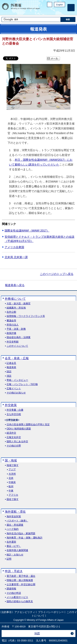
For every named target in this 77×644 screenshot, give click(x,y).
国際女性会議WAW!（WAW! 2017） (27, 231)
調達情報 (11, 589)
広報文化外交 (14, 437)
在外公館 (11, 312)
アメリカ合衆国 (14, 247)
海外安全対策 (14, 517)
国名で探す (13, 499)
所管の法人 (13, 325)
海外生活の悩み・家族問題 (21, 534)
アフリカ (13, 495)
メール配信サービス (17, 597)
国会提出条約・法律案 (19, 337)
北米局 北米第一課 (16, 257)
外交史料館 (13, 342)
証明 (9, 559)
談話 (9, 372)
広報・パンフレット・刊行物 (22, 384)
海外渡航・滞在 (15, 512)
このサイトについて (17, 346)
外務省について (15, 299)
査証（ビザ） (14, 546)
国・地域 (11, 460)
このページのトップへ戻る (57, 274)
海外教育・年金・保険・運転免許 (25, 538)
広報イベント (14, 389)
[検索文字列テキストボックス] (31, 19)
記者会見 (11, 363)
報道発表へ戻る (15, 285)
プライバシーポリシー (51, 612)
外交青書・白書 (15, 410)
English (60, 5)
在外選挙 (11, 542)
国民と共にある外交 (17, 442)
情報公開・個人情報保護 (20, 580)
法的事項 (6, 612)
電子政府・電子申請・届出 (21, 576)
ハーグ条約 (13, 529)
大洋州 (12, 474)
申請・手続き (14, 571)
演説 (9, 376)
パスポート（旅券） (17, 521)
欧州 (11, 487)
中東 (11, 491)
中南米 (12, 482)
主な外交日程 (14, 414)
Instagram (58, 11)
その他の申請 (14, 593)
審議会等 (11, 321)
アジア (12, 470)
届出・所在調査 (15, 525)
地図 (37, 633)
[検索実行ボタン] (68, 19)
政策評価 (11, 333)
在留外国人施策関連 (17, 550)
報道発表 (11, 367)
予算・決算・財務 (16, 329)
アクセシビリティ (25, 612)
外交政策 (11, 405)
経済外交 (11, 433)
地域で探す (13, 465)
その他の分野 (14, 446)
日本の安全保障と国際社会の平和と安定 (28, 425)
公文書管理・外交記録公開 (21, 585)
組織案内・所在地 (16, 308)
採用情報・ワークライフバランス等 (26, 316)
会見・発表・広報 (17, 358)
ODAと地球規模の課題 (19, 429)
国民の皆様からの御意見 (20, 602)
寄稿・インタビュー (17, 380)
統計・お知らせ (15, 555)
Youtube (63, 11)
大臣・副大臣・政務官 (19, 304)
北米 (11, 478)
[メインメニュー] (71, 8)
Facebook (53, 11)
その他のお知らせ (16, 393)
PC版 (50, 4)
